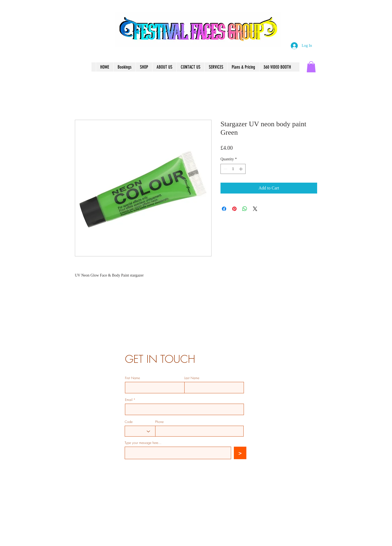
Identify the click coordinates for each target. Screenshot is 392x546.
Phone (159, 422)
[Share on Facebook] (224, 209)
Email (129, 400)
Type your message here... (143, 443)
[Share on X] (255, 209)
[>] (240, 453)
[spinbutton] (233, 169)
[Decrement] (225, 169)
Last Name (192, 378)
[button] (311, 67)
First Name (132, 378)
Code (129, 422)
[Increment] (241, 169)
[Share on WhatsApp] (245, 209)
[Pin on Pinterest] (234, 209)
